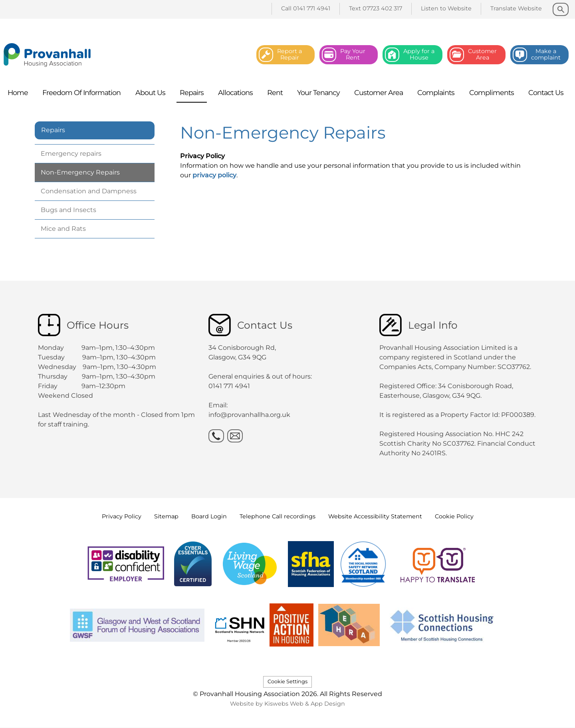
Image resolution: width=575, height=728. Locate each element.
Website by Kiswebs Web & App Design (287, 704)
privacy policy (214, 175)
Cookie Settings (287, 681)
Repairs (53, 130)
